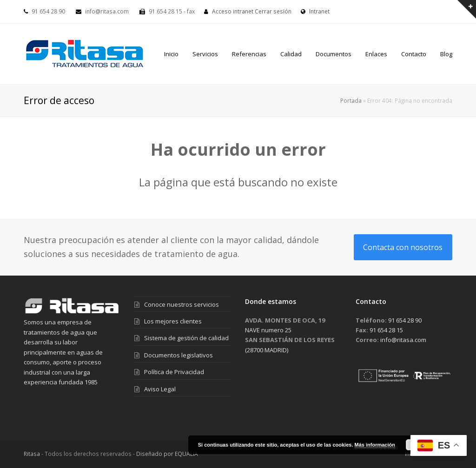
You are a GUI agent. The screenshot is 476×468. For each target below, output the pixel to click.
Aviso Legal (160, 389)
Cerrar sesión (273, 11)
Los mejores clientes (173, 321)
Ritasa (32, 454)
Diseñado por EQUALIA (167, 454)
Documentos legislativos (178, 355)
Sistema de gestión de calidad (186, 338)
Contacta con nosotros (403, 247)
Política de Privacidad (174, 372)
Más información (375, 445)
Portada (351, 100)
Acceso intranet (233, 11)
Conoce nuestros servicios (182, 304)
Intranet (315, 11)
